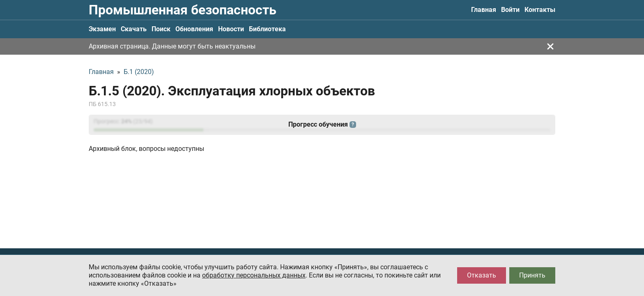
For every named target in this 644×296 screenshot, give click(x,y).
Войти (510, 10)
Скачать (134, 29)
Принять (532, 275)
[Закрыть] (550, 46)
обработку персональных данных (254, 275)
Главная (484, 10)
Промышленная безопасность (183, 10)
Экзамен (102, 29)
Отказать (482, 275)
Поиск (161, 29)
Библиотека (267, 29)
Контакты (540, 10)
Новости (231, 29)
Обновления (194, 29)
